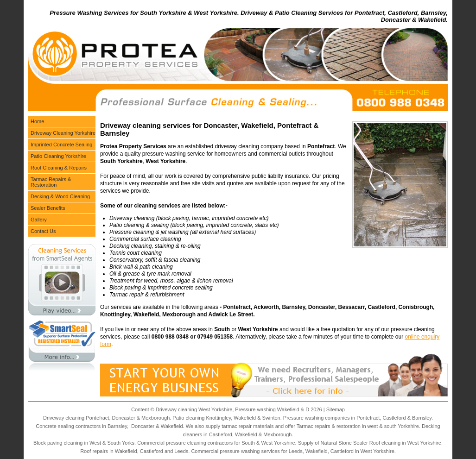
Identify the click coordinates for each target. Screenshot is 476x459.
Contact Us (43, 231)
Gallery (39, 220)
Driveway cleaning (64, 418)
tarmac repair (237, 426)
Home (37, 121)
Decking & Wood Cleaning (60, 196)
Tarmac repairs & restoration (329, 426)
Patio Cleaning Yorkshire (58, 156)
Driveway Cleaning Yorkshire (63, 133)
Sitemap (336, 409)
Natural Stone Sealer (344, 443)
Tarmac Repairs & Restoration (51, 182)
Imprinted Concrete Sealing (61, 145)
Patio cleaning (188, 418)
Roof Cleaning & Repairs (59, 168)
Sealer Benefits (48, 208)
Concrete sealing (55, 426)
